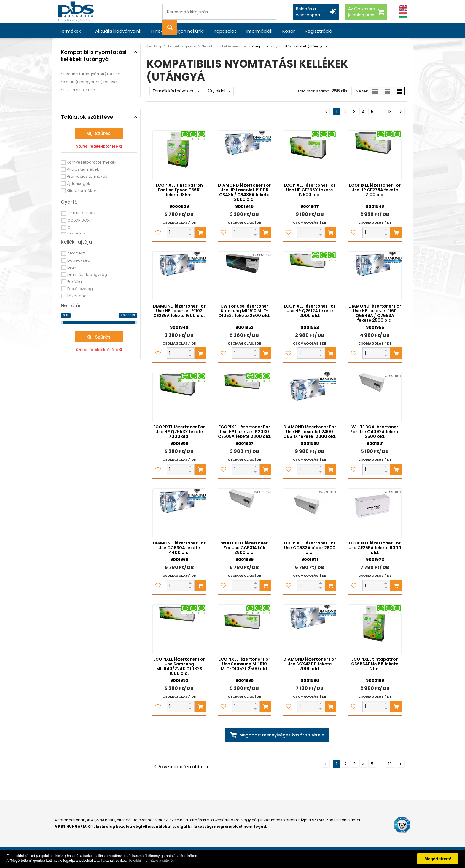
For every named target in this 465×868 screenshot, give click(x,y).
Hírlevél (159, 31)
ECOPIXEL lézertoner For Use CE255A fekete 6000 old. (375, 548)
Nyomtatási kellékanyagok (224, 46)
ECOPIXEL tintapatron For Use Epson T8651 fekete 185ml (179, 190)
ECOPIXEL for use (79, 90)
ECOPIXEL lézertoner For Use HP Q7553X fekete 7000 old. (179, 432)
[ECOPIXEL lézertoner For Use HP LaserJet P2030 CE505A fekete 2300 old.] (244, 397)
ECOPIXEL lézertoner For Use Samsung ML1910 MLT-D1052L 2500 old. (244, 664)
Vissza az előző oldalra (183, 767)
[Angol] (403, 8)
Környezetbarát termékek (92, 162)
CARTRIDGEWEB (82, 213)
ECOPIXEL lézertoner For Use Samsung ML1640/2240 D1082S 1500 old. (179, 666)
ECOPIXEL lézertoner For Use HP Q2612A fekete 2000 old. (310, 311)
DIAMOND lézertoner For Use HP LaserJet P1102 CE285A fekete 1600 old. (179, 311)
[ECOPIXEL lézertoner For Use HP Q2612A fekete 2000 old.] (310, 276)
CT (70, 227)
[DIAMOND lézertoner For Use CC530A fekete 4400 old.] (179, 513)
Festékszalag (80, 289)
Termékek (70, 31)
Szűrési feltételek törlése (97, 146)
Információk (259, 31)
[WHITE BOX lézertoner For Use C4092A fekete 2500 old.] (375, 397)
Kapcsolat (225, 31)
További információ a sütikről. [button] (151, 861)
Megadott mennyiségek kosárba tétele (282, 735)
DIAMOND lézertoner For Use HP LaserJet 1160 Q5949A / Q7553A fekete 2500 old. (375, 313)
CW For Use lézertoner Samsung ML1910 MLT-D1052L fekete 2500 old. (244, 311)
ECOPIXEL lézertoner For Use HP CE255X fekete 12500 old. (310, 190)
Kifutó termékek (82, 191)
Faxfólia (75, 282)
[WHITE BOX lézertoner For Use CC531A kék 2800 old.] (244, 513)
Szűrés (103, 133)
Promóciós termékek (87, 176)
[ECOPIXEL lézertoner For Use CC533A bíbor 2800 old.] (310, 513)
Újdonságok (78, 184)
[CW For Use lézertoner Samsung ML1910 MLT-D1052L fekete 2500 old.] (244, 276)
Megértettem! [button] (438, 859)
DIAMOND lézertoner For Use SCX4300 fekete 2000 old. (310, 664)
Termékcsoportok (182, 46)
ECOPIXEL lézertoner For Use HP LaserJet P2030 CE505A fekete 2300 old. (245, 432)
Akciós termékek (83, 169)
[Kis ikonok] (387, 91)
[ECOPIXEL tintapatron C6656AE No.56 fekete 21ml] (375, 629)
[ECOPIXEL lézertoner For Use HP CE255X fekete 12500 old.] (310, 155)
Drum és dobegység (87, 274)
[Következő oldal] (401, 111)
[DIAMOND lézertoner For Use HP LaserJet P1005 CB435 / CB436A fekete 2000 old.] (244, 155)
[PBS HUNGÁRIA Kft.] (76, 12)
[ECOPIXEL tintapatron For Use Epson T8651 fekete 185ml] (179, 155)
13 (390, 112)
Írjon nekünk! (190, 31)
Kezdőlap (154, 46)
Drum (73, 267)
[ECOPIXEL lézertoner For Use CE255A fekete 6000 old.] (375, 513)
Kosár (289, 31)
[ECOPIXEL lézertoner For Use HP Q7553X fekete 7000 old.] (179, 397)
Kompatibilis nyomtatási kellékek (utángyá (288, 46)
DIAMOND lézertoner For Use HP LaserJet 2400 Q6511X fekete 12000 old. (310, 432)
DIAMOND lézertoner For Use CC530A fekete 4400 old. (179, 548)
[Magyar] (403, 15)
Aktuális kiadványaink (118, 31)
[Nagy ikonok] (399, 91)
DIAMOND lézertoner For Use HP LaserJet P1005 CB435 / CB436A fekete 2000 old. (244, 192)
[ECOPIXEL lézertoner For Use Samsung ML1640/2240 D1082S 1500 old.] (179, 629)
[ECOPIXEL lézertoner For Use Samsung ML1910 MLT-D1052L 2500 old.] (244, 629)
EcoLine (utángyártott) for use (92, 74)
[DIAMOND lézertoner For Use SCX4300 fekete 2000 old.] (310, 629)
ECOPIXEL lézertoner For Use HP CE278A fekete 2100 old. (375, 190)
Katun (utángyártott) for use (90, 82)
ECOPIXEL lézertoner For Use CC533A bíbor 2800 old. (310, 548)
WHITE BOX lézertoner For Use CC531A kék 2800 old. (244, 548)
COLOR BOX (78, 220)
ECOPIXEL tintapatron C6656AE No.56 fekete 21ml (375, 664)
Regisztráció (319, 31)
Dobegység (79, 260)
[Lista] (375, 91)
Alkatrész (76, 253)
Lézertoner (78, 296)
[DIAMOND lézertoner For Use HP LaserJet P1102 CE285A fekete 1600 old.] (179, 276)
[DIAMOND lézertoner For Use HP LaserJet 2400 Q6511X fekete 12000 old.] (310, 397)
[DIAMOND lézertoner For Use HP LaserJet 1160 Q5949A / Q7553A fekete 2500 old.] (375, 276)
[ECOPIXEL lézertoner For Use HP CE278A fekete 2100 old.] (375, 155)
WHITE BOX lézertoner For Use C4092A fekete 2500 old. (375, 432)
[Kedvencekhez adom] (158, 232)
